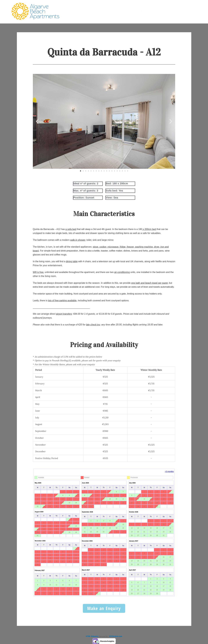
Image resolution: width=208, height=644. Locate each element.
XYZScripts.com (116, 636)
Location (181, 11)
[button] (37, 121)
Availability (93, 11)
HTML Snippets (92, 636)
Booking (167, 11)
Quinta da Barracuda (117, 11)
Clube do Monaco (146, 11)
